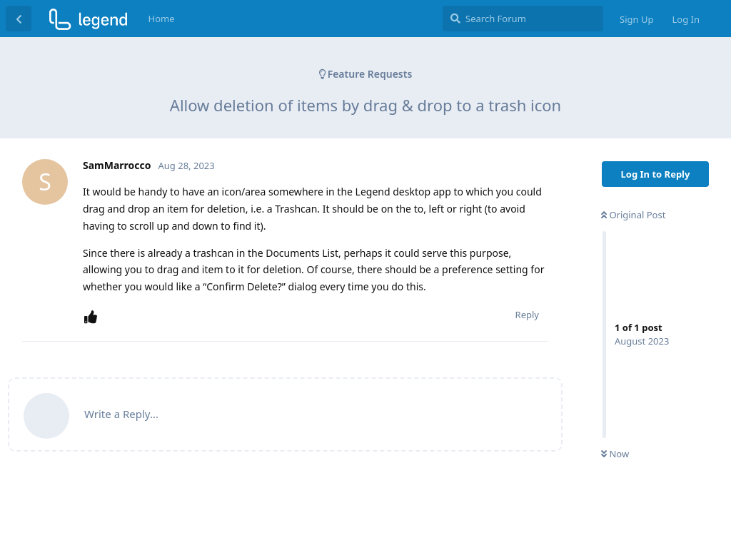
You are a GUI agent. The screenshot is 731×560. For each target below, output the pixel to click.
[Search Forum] (523, 19)
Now (615, 454)
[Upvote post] (94, 317)
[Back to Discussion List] (19, 19)
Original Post (633, 215)
